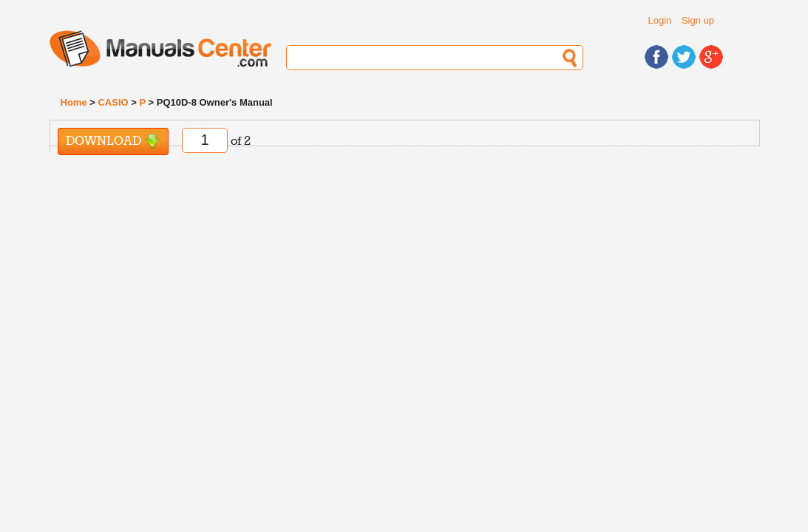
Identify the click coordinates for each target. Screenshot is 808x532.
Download (113, 141)
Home (74, 102)
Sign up (698, 20)
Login (660, 20)
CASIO (113, 102)
